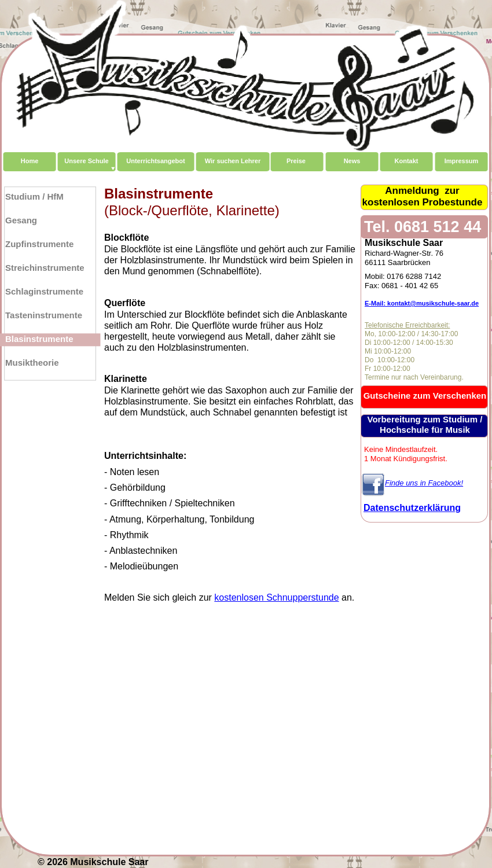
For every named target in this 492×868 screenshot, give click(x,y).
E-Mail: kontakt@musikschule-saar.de (422, 303)
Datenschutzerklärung (412, 508)
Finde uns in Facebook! (424, 483)
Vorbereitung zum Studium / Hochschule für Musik (425, 424)
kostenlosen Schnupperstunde (276, 597)
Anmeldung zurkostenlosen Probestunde (423, 196)
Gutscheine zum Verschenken (425, 396)
